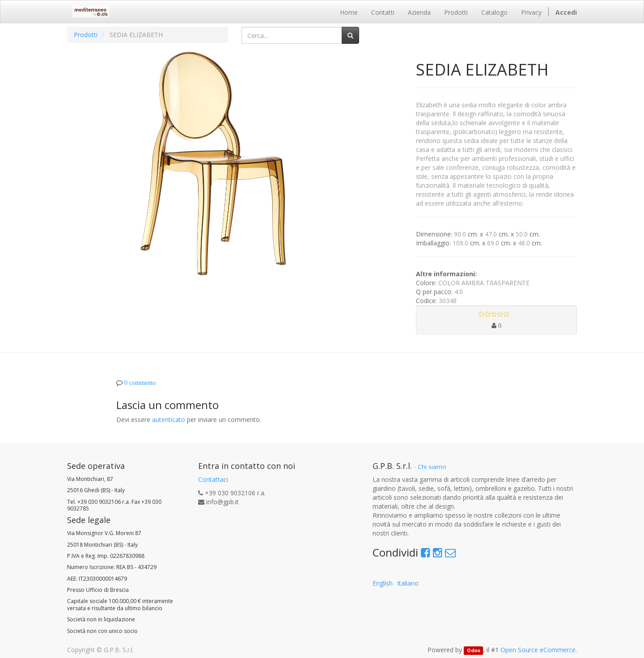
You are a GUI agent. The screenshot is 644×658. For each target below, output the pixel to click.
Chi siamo (432, 467)
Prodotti (86, 35)
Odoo (474, 650)
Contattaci (213, 479)
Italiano (408, 583)
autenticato (169, 420)
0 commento (140, 383)
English (383, 583)
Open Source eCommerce (538, 650)
